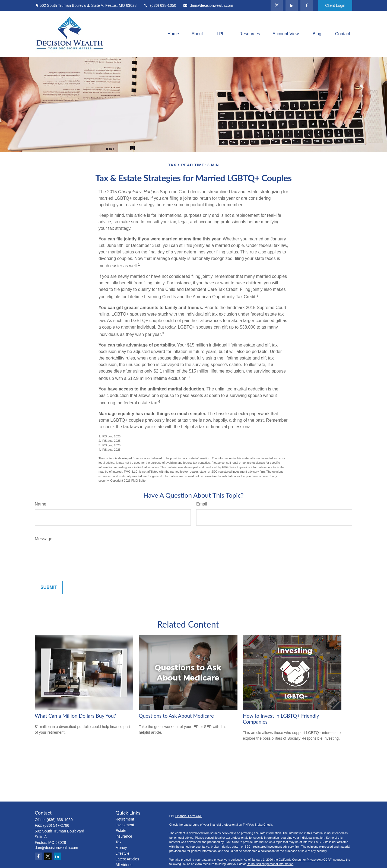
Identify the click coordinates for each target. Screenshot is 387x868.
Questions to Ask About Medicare (176, 716)
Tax (119, 842)
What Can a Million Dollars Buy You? (75, 716)
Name (41, 504)
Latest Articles (127, 859)
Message (44, 539)
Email (202, 504)
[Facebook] (307, 5)
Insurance (124, 836)
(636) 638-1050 (160, 5)
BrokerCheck (263, 825)
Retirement (125, 819)
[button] (173, 34)
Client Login (335, 5)
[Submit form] (49, 587)
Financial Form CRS (189, 816)
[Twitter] (277, 5)
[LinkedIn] (292, 5)
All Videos (124, 865)
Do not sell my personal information (270, 864)
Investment (125, 825)
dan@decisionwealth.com (208, 5)
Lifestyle (123, 853)
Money (121, 848)
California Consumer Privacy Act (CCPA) (306, 860)
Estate (121, 831)
